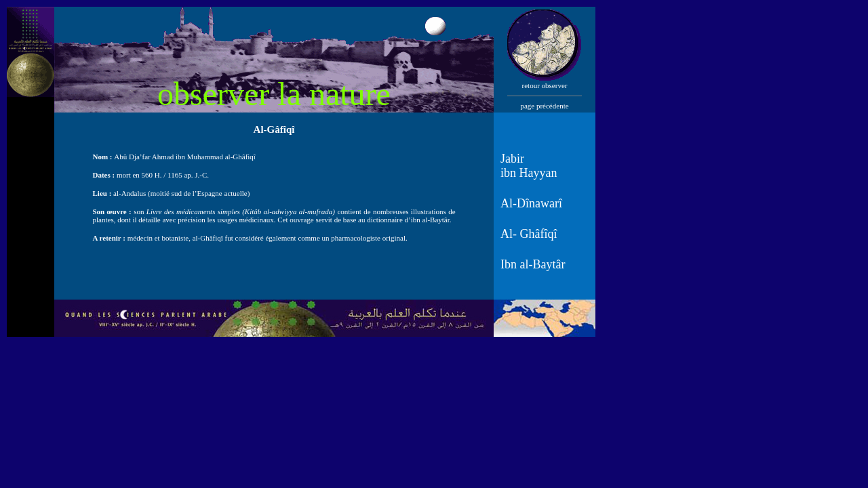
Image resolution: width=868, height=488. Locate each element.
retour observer (545, 85)
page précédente (544, 106)
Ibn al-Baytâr (533, 264)
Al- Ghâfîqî (529, 234)
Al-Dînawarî (531, 203)
